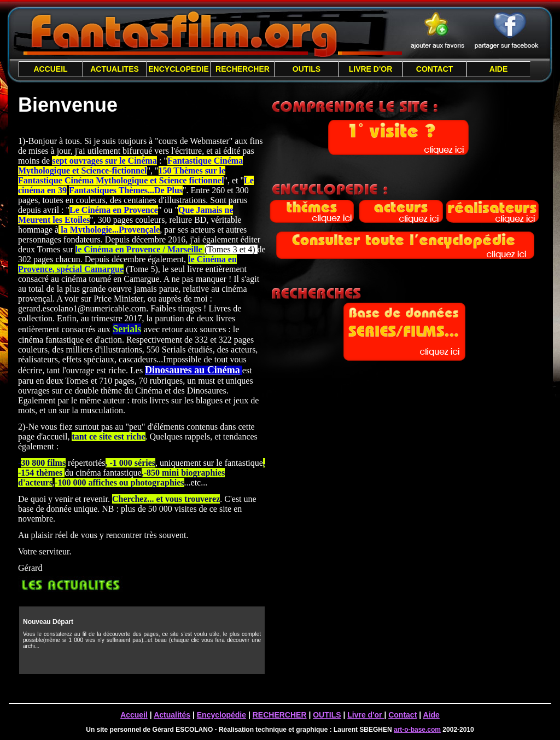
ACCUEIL (50, 69)
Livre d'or (366, 715)
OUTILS (307, 69)
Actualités (172, 715)
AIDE (498, 69)
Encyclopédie (221, 715)
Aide (431, 715)
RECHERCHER (243, 69)
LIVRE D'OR (371, 69)
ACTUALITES (115, 69)
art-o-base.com (417, 730)
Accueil (134, 715)
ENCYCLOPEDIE (178, 69)
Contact (402, 715)
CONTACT (434, 69)
